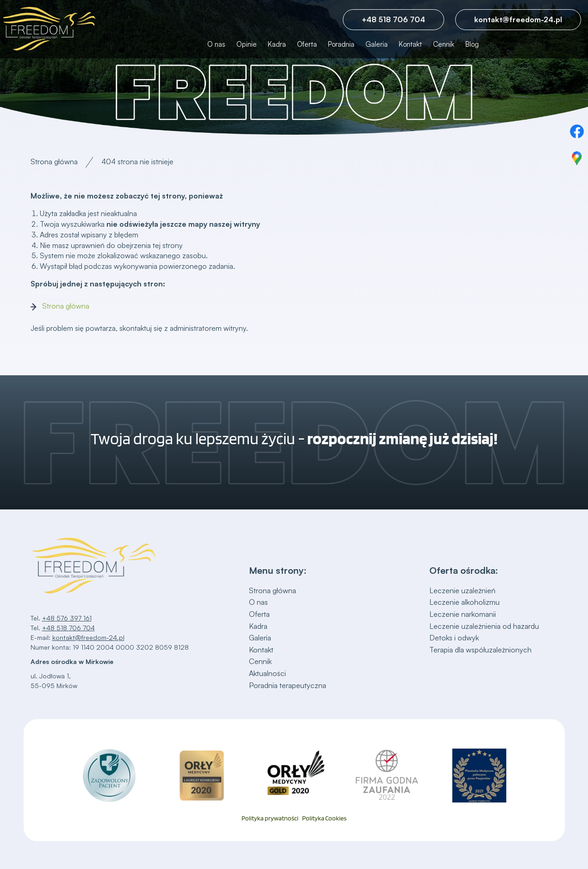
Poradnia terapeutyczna (288, 685)
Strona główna (54, 161)
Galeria (377, 44)
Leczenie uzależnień (462, 590)
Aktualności (267, 673)
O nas (216, 44)
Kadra (277, 44)
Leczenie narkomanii (463, 614)
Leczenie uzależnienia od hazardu (484, 626)
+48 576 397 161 (67, 618)
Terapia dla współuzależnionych (480, 650)
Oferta (307, 44)
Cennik (444, 44)
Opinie (247, 44)
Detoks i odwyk (454, 638)
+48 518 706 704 (393, 19)
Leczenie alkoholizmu (464, 602)
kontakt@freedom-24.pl (518, 19)
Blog (472, 44)
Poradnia (341, 44)
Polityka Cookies (324, 818)
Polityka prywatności (270, 818)
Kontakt (410, 44)
